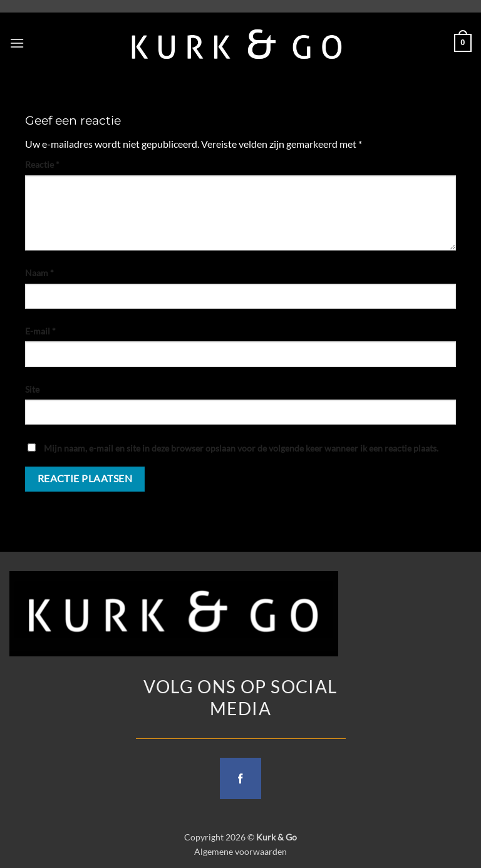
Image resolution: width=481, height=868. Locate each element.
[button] (17, 43)
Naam (39, 273)
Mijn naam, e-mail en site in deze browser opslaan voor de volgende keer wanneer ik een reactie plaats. (241, 448)
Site (32, 389)
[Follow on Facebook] (240, 778)
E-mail (40, 331)
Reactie (42, 164)
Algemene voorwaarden (240, 851)
